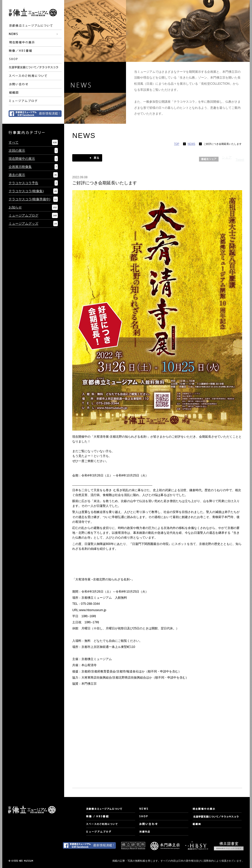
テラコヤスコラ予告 (23, 183)
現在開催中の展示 (22, 159)
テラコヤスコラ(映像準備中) (30, 199)
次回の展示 (17, 150)
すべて (14, 142)
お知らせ (15, 207)
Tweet (240, 160)
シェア (227, 157)
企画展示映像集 (20, 167)
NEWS (191, 144)
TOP (177, 144)
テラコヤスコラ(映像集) (26, 191)
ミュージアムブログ (23, 215)
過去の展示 (17, 175)
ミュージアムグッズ (23, 224)
